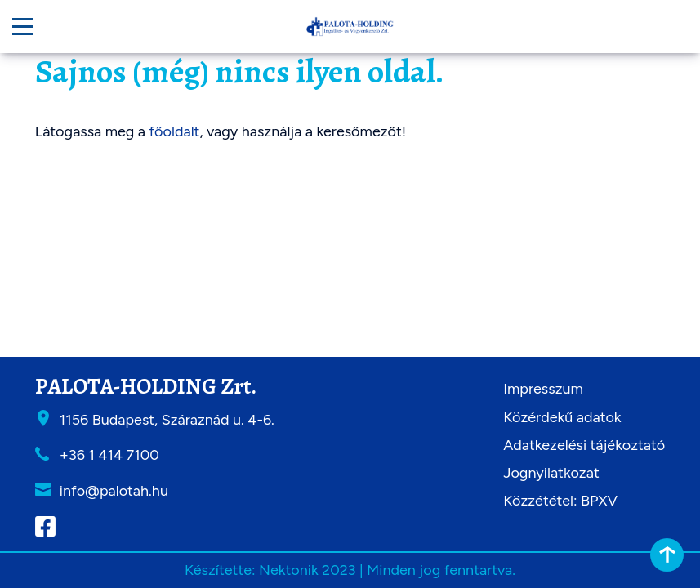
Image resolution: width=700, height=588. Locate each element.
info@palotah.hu (114, 491)
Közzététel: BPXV (560, 501)
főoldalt (175, 131)
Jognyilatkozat (551, 473)
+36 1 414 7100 (109, 455)
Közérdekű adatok (562, 417)
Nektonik (289, 570)
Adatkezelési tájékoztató (584, 445)
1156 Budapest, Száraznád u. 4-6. (167, 420)
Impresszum (543, 389)
